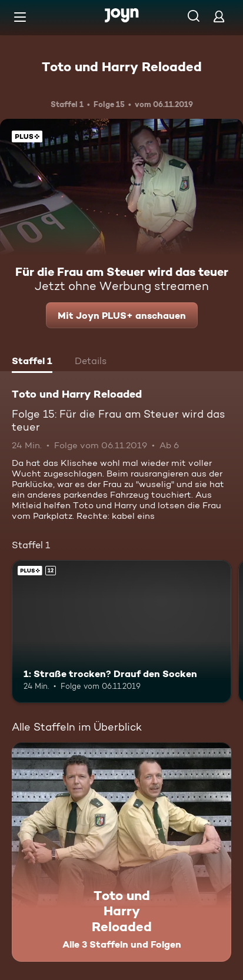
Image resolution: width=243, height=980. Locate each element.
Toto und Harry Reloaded (122, 66)
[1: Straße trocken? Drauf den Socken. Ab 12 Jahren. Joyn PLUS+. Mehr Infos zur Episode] (121, 631)
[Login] (219, 16)
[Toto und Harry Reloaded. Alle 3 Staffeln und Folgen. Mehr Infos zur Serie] (121, 852)
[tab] (32, 362)
